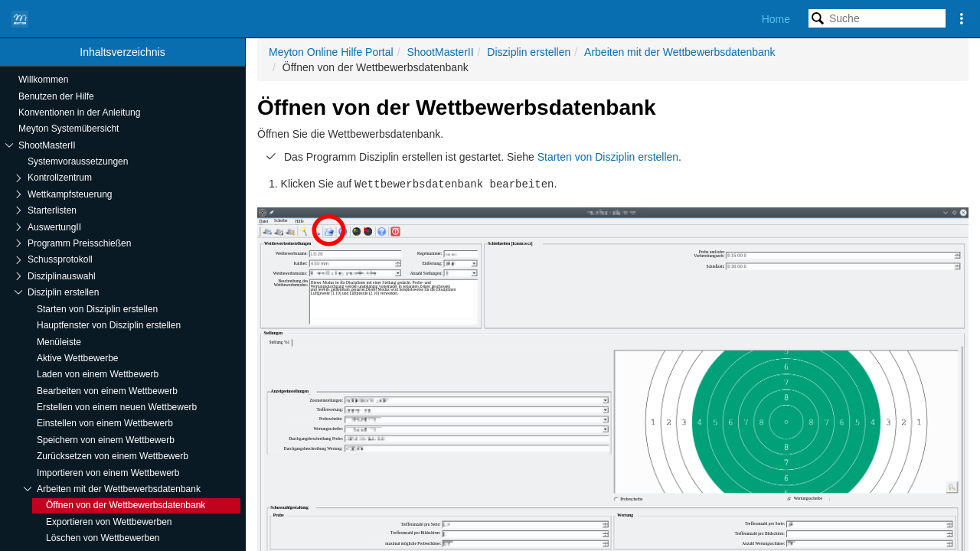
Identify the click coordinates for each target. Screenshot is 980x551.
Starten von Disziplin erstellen (608, 157)
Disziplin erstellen (529, 52)
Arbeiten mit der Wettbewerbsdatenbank (680, 52)
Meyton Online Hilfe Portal (331, 52)
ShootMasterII (440, 52)
